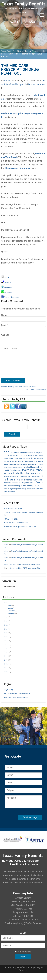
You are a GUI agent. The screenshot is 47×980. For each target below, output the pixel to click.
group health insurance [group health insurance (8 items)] (13, 470)
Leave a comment (37, 84)
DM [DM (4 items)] (34, 467)
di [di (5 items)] (30, 464)
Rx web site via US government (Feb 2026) (20, 532)
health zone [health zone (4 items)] (7, 479)
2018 (6, 646)
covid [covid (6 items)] (11, 464)
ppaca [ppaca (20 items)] (36, 491)
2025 (6, 623)
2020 (6, 638)
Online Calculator (10, 570)
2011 (6, 673)
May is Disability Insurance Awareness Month (19, 392)
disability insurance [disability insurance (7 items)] (25, 467)
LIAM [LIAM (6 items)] (29, 482)
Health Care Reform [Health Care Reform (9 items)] (12, 476)
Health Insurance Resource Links (16, 703)
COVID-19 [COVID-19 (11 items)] (18, 464)
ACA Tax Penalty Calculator (30, 570)
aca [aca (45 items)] (6, 457)
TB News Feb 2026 (11, 524)
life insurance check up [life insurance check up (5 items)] (17, 488)
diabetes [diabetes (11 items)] (35, 464)
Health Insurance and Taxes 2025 (16, 528)
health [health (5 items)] (41, 470)
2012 (6, 669)
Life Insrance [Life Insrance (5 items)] (36, 482)
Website (5, 335)
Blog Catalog (8, 695)
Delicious (6, 283)
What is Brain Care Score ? (14, 514)
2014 (6, 661)
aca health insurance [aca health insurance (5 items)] (17, 458)
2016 (6, 654)
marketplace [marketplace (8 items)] (30, 488)
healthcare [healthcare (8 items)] (8, 473)
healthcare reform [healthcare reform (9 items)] (35, 473)
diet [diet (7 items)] (5, 467)
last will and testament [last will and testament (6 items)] (19, 482)
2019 (6, 642)
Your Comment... (24, 363)
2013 (6, 665)
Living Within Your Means (36, 395)
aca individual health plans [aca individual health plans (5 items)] (33, 458)
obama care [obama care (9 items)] (13, 491)
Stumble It (7, 288)
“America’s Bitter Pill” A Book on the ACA (25, 574)
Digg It (5, 278)
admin (6, 550)
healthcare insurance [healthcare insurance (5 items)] (20, 473)
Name (4, 315)
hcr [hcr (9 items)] (37, 470)
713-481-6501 (26, 22)
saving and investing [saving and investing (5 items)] (19, 494)
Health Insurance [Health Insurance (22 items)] (32, 475)
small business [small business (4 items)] (31, 494)
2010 (6, 677)
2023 (6, 626)
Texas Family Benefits (24, 4)
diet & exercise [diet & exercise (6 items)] (12, 467)
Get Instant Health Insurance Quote (17, 699)
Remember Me (23, 959)
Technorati (7, 292)
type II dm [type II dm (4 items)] (12, 497)
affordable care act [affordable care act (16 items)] (28, 461)
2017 (6, 650)
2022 (6, 630)
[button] (42, 15)
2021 (6, 634)
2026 (6, 608)
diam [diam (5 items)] (41, 464)
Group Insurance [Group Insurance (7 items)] (29, 470)
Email (4, 325)
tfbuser (8, 81)
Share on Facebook (10, 297)
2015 (6, 658)
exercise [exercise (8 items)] (39, 467)
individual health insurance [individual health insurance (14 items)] (25, 478)
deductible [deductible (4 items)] (26, 464)
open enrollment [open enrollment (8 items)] (25, 491)
